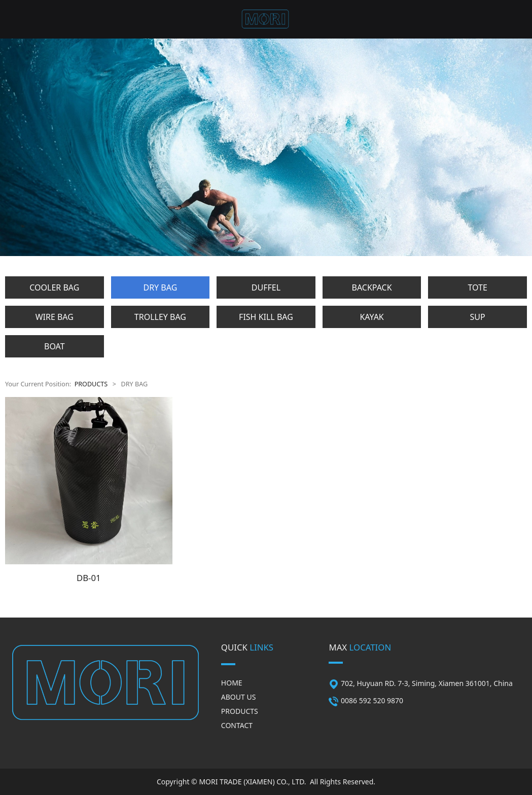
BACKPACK (372, 287)
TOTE (477, 287)
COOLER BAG (54, 287)
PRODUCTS (91, 384)
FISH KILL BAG (266, 317)
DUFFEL (266, 287)
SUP (478, 317)
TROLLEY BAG (160, 317)
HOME (232, 683)
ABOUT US (239, 697)
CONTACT (237, 725)
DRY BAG (160, 287)
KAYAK (371, 317)
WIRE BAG (55, 317)
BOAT (55, 346)
